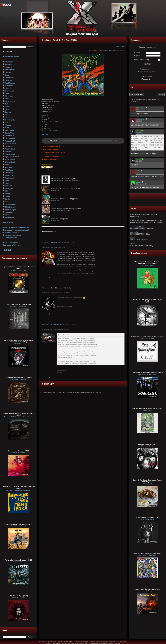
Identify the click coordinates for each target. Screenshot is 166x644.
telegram (45, 134)
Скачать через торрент (50, 149)
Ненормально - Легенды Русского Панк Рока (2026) (19, 488)
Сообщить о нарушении (50, 156)
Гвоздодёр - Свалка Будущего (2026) (19, 560)
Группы (7, 250)
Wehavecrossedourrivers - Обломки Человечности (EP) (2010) (147, 263)
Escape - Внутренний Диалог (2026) (19, 524)
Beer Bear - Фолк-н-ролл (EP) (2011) (64, 199)
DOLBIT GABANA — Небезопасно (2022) (147, 408)
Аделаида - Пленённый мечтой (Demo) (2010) (147, 300)
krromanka (134, 232)
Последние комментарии (13, 235)
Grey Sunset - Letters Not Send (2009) (147, 553)
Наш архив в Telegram (11, 245)
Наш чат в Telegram (10, 243)
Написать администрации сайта (16, 228)
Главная (9, 52)
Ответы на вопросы (11, 233)
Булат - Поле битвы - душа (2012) (147, 589)
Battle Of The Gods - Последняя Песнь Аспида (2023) (147, 481)
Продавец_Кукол (137, 226)
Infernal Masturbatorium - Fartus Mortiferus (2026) (19, 414)
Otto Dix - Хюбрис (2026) (19, 596)
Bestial (53, 288)
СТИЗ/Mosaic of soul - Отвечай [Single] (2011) (147, 337)
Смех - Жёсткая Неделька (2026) (19, 304)
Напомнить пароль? (147, 72)
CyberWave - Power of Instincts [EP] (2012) (147, 373)
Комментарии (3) (49, 232)
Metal (118, 46)
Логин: (137, 53)
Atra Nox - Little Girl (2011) (147, 444)
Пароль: (138, 56)
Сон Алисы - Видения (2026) (19, 451)
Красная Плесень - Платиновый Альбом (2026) (19, 268)
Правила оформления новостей (16, 230)
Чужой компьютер (142, 60)
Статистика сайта (10, 238)
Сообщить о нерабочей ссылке (53, 153)
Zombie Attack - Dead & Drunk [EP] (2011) (66, 209)
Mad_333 (97, 50)
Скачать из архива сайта (51, 146)
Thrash (122, 46)
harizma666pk (56, 324)
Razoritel (54, 243)
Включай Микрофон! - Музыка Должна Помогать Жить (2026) (19, 341)
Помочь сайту (8, 223)
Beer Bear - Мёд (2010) (59, 219)
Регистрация (145, 69)
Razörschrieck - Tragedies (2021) (147, 518)
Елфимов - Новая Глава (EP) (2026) (19, 378)
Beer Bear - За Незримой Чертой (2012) (66, 189)
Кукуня (133, 244)
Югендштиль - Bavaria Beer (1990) (64, 179)
